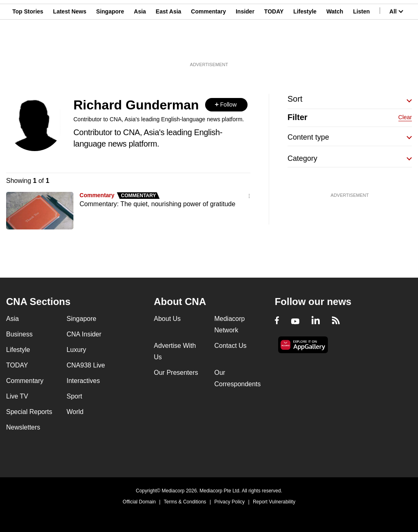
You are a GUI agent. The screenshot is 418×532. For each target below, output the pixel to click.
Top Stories (28, 46)
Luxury (76, 350)
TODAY (274, 46)
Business (19, 334)
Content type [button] (308, 137)
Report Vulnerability (274, 502)
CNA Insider (84, 334)
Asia (140, 46)
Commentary (208, 46)
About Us (167, 319)
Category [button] (302, 158)
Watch (335, 46)
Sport (74, 396)
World (75, 412)
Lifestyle (305, 46)
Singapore (110, 46)
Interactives (83, 381)
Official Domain (139, 502)
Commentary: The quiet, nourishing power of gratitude (157, 204)
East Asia (169, 46)
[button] (226, 105)
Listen (362, 46)
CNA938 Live (86, 365)
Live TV (17, 396)
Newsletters (23, 427)
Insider (245, 46)
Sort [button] (295, 99)
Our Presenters (176, 373)
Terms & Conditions (185, 502)
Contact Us (230, 346)
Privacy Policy (229, 502)
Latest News (70, 46)
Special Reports (29, 412)
